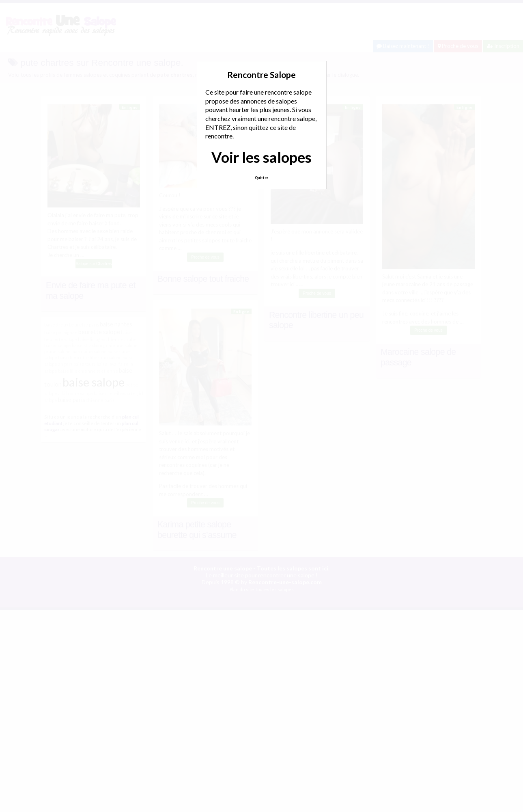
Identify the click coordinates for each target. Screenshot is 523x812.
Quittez (261, 178)
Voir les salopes (261, 157)
